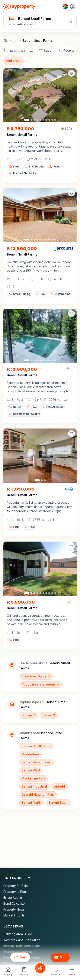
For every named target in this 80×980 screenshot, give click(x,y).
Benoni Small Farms (36, 746)
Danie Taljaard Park (36, 762)
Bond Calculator (15, 903)
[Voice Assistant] (40, 968)
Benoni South (58, 802)
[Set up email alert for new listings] (20, 957)
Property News (14, 909)
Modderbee (30, 754)
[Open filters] (40, 21)
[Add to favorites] (71, 73)
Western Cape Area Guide (22, 940)
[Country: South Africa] (69, 6)
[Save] (45, 51)
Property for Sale (16, 886)
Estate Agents (13, 898)
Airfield (60, 786)
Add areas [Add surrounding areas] (14, 61)
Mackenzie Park (33, 778)
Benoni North (31, 802)
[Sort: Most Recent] (66, 51)
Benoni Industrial (34, 786)
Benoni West (31, 770)
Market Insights (14, 915)
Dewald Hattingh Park (38, 794)
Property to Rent (15, 892)
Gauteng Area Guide (18, 934)
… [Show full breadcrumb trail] (15, 41)
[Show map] (60, 957)
